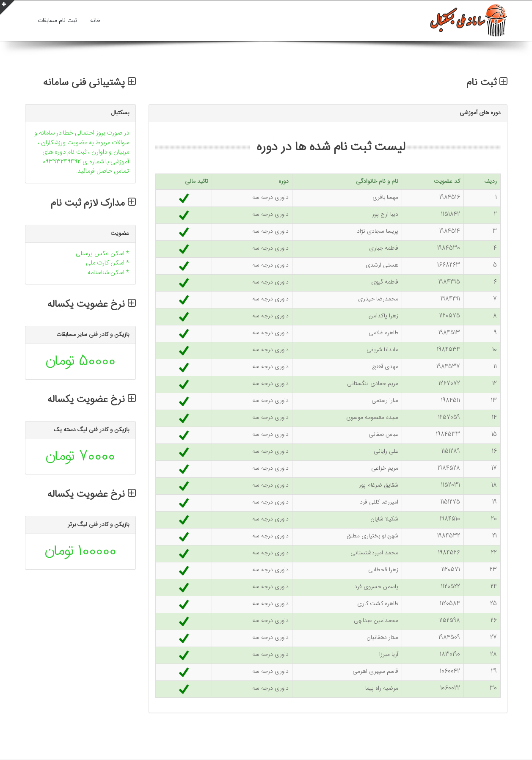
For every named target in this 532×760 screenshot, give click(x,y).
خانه (95, 21)
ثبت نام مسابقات (57, 21)
